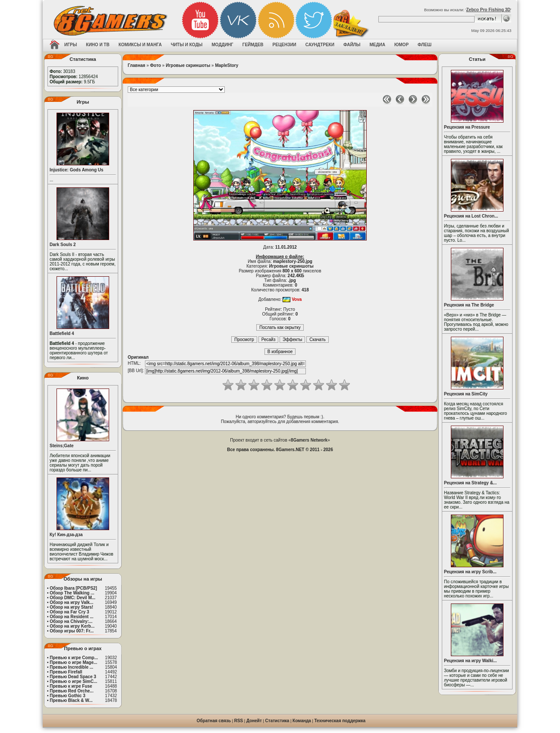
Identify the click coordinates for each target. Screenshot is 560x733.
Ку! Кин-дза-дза (66, 535)
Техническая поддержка (340, 721)
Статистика (277, 721)
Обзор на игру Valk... (71, 602)
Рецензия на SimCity (466, 394)
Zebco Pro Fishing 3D (489, 10)
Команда (302, 721)
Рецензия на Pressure (467, 127)
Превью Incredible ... (71, 667)
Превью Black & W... (71, 700)
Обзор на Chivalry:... (71, 621)
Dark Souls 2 (63, 245)
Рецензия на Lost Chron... (471, 216)
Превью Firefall (66, 672)
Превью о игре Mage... (73, 662)
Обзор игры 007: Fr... (72, 631)
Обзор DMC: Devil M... (72, 598)
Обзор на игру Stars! (71, 607)
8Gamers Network (309, 440)
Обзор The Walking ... (72, 593)
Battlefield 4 (62, 333)
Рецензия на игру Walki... (470, 661)
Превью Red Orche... (71, 691)
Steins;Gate (62, 446)
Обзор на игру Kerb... (72, 626)
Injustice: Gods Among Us (77, 170)
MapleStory (227, 65)
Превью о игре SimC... (73, 681)
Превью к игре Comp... (74, 658)
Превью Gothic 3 (67, 696)
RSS (239, 721)
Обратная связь (214, 721)
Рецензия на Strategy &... (470, 483)
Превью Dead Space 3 (73, 677)
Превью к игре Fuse (71, 686)
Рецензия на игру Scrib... (470, 572)
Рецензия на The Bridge (469, 305)
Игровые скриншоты (188, 65)
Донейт (254, 721)
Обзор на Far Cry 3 (69, 612)
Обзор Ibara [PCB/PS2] (73, 588)
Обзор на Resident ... (71, 617)
